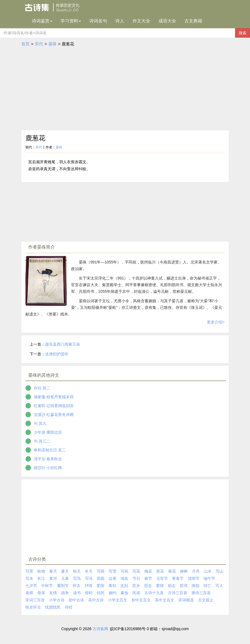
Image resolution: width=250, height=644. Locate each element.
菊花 (172, 571)
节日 (136, 578)
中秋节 (47, 586)
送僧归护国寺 (57, 354)
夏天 (65, 571)
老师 (29, 593)
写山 (220, 571)
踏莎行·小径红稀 (48, 468)
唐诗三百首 (201, 593)
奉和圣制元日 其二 (50, 450)
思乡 (136, 586)
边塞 (113, 578)
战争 (65, 593)
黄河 (53, 578)
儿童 (65, 578)
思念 (148, 586)
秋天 (77, 571)
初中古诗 (76, 600)
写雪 (113, 571)
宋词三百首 (35, 600)
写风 (124, 571)
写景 (29, 571)
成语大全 (167, 21)
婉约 (113, 593)
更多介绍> (216, 322)
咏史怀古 (33, 607)
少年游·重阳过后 (48, 432)
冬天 (89, 571)
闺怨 (196, 586)
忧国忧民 (53, 607)
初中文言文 (141, 600)
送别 (124, 586)
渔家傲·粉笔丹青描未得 (54, 397)
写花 (136, 571)
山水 (208, 571)
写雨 (101, 571)
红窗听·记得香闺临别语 (54, 406)
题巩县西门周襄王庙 (62, 344)
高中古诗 (96, 600)
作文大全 (141, 21)
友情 (53, 593)
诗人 (120, 21)
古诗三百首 (178, 593)
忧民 (101, 593)
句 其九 (40, 423)
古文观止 (206, 600)
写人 (219, 586)
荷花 (160, 571)
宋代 (39, 44)
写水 (29, 578)
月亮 (196, 571)
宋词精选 (186, 600)
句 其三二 (42, 441)
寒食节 (178, 578)
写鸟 (77, 578)
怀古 (77, 586)
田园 (101, 578)
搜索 (243, 33)
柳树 (184, 571)
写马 (89, 578)
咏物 (41, 571)
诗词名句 (98, 21)
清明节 (194, 578)
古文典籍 (193, 21)
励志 (172, 586)
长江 (41, 578)
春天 (53, 571)
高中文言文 (165, 600)
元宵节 (162, 578)
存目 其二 (42, 388)
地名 (124, 578)
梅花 (148, 571)
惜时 (89, 593)
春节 (148, 578)
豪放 (124, 593)
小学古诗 (57, 600)
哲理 (184, 586)
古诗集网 (100, 629)
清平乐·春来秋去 (48, 459)
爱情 (160, 586)
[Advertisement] (125, 89)
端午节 (209, 578)
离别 (112, 586)
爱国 (100, 586)
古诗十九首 (154, 593)
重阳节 (63, 586)
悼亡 (207, 586)
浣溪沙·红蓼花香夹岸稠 (54, 415)
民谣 (136, 593)
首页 (25, 44)
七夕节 (31, 586)
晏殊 (53, 44)
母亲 (41, 593)
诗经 (69, 607)
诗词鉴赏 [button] (42, 21)
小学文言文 (118, 600)
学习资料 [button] (71, 21)
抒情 (88, 586)
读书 (77, 593)
